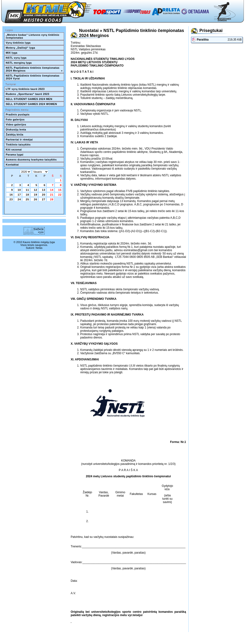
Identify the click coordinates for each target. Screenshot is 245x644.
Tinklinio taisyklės (18, 145)
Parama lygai (15, 155)
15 (60, 190)
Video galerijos (16, 125)
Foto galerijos (15, 119)
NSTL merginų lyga (19, 63)
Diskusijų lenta (16, 130)
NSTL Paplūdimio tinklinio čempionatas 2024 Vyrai (33, 77)
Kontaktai (12, 165)
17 (19, 195)
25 (27, 199)
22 (60, 195)
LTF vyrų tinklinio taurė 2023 (25, 89)
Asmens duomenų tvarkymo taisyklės (31, 160)
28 (52, 199)
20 (44, 195)
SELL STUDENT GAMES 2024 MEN (29, 99)
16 (11, 195)
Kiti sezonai (14, 150)
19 (36, 195)
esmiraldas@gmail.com (138, 250)
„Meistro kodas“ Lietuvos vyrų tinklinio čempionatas (33, 36)
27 (44, 199)
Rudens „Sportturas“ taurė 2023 (28, 94)
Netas (39, 248)
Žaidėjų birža (15, 135)
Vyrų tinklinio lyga (18, 43)
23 (11, 199)
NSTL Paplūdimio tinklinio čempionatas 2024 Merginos (34, 69)
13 (44, 190)
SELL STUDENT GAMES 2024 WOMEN (31, 104)
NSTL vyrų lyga (16, 58)
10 (19, 190)
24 (19, 199)
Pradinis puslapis (18, 114)
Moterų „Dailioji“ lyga (20, 48)
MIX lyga (12, 53)
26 (36, 199)
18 (27, 195)
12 (36, 190)
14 (52, 190)
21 (52, 195)
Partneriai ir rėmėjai (19, 140)
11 (27, 190)
